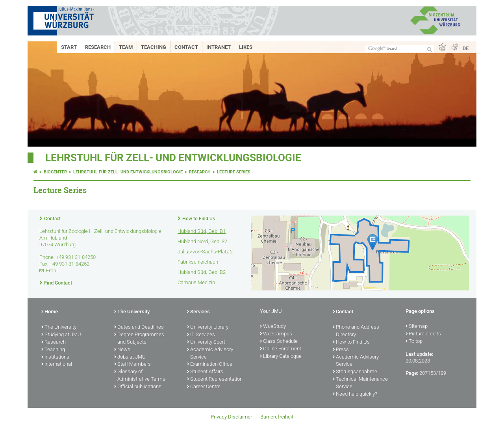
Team (126, 47)
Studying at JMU (61, 335)
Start (69, 47)
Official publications (138, 387)
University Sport (206, 342)
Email (52, 271)
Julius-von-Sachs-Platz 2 (205, 252)
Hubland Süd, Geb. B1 (202, 231)
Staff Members (132, 365)
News (122, 350)
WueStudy (273, 327)
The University (59, 327)
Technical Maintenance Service (360, 383)
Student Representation (215, 379)
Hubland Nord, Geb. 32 (202, 241)
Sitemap (417, 327)
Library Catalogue (281, 357)
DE (466, 48)
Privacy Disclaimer (231, 417)
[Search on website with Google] (400, 49)
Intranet (219, 47)
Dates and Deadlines (139, 327)
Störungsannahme (355, 372)
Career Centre (204, 387)
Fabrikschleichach (198, 262)
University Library (208, 327)
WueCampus (276, 334)
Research (98, 47)
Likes (246, 47)
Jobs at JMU (130, 357)
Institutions (55, 357)
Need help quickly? (355, 394)
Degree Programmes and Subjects (139, 339)
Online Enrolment (281, 349)
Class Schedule (279, 342)
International (57, 365)
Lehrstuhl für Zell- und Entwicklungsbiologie (173, 158)
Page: (412, 373)
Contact (186, 47)
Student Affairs (205, 372)
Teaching (154, 47)
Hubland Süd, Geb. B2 (202, 272)
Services (198, 312)
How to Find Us (199, 219)
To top (414, 342)
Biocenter (55, 172)
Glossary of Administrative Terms (140, 376)
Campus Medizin (196, 282)
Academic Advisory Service (210, 354)
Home (50, 312)
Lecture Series (234, 172)
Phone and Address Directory (356, 331)
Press (341, 350)
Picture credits (423, 334)
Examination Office (210, 365)
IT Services (201, 335)
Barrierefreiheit (277, 417)
